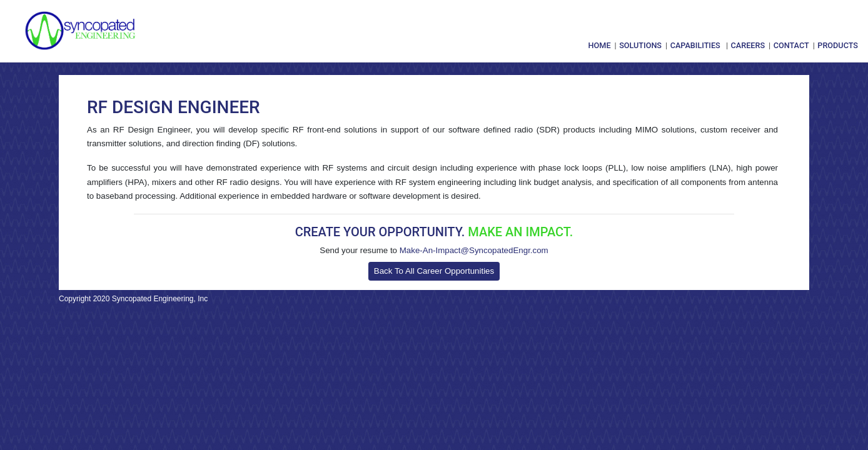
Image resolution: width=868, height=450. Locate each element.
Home (600, 45)
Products (838, 45)
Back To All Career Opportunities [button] (434, 271)
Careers (748, 45)
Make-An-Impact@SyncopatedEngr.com (474, 250)
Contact (791, 45)
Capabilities (695, 45)
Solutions (640, 45)
